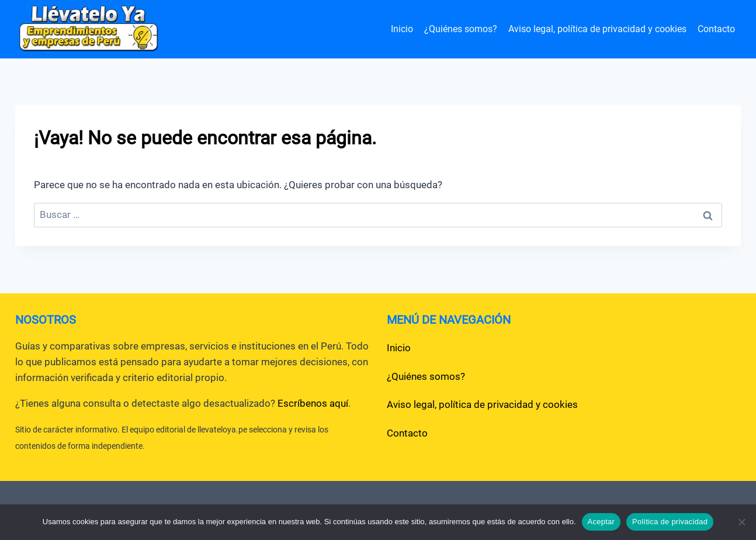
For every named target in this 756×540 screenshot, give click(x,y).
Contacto (716, 29)
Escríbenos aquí (313, 403)
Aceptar (601, 522)
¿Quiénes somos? (461, 29)
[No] (741, 522)
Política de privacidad (670, 522)
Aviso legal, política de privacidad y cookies (597, 29)
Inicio (402, 29)
